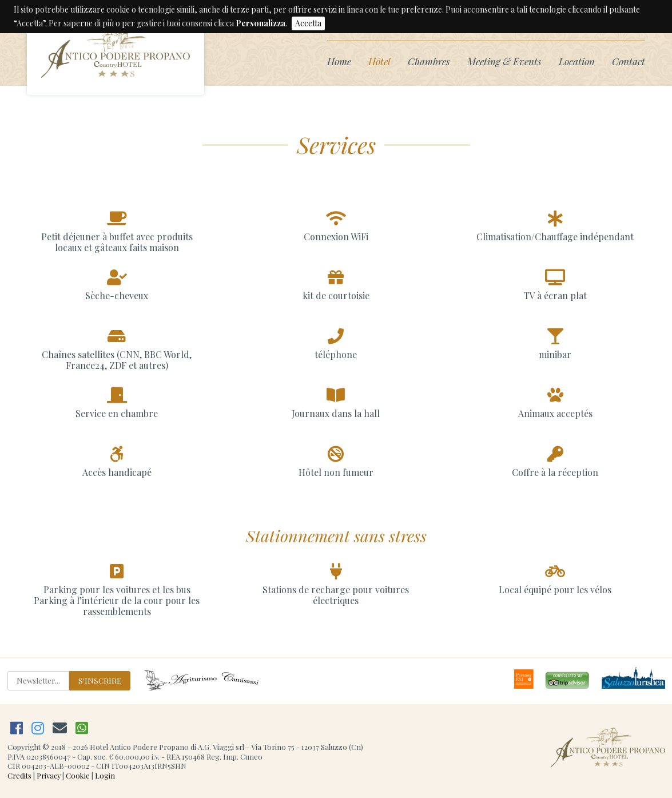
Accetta (308, 23)
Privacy (49, 775)
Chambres (429, 61)
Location (577, 61)
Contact (629, 61)
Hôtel (379, 61)
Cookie (78, 775)
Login (105, 775)
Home (339, 61)
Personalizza (261, 23)
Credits (19, 775)
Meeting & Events (504, 61)
